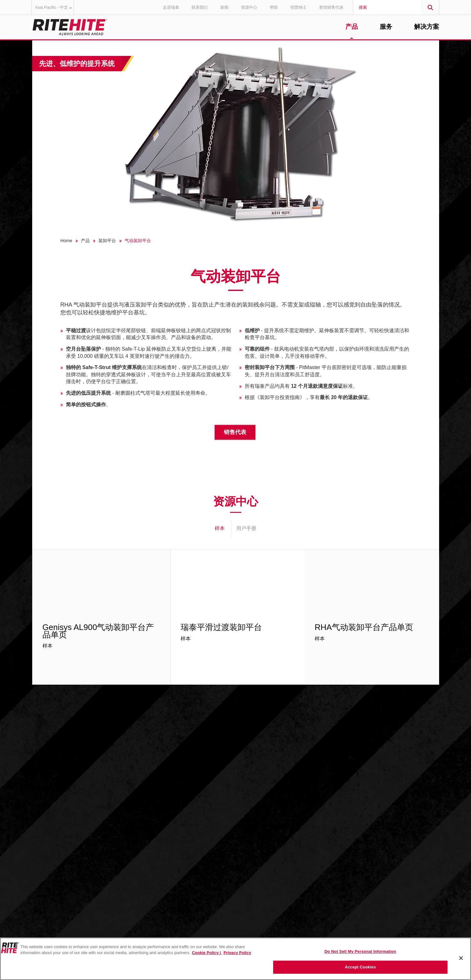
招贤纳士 (298, 7)
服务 (386, 27)
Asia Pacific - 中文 (55, 7)
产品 (352, 27)
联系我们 (200, 7)
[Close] (461, 958)
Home (66, 241)
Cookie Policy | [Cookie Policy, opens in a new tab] (207, 953)
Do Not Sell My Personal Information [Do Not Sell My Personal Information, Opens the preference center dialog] (360, 951)
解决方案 (427, 27)
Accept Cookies (360, 967)
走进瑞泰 (171, 7)
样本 (220, 528)
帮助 (274, 7)
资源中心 (249, 7)
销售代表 (235, 432)
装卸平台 (107, 241)
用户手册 (246, 528)
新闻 (224, 7)
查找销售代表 (331, 7)
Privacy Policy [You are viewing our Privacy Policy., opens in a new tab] (237, 953)
